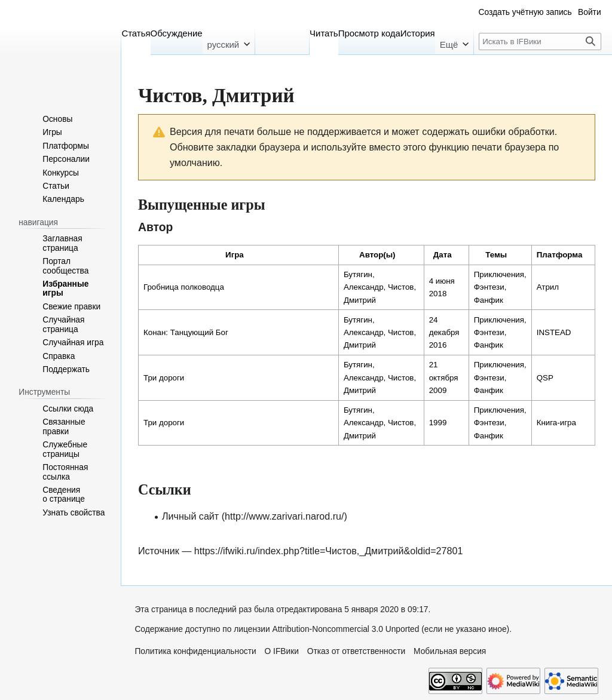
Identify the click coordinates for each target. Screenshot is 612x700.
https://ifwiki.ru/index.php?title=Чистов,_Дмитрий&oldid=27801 (329, 551)
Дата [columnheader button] (443, 255)
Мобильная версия (450, 651)
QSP (545, 378)
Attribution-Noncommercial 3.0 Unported (346, 629)
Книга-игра (556, 423)
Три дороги (164, 378)
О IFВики (282, 651)
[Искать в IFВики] (540, 42)
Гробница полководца (184, 287)
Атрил (548, 287)
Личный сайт (190, 516)
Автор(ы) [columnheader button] (377, 255)
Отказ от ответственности (357, 651)
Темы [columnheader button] (496, 255)
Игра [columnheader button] (235, 255)
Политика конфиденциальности (195, 651)
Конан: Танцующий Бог (186, 332)
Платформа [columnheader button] (560, 255)
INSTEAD (554, 332)
